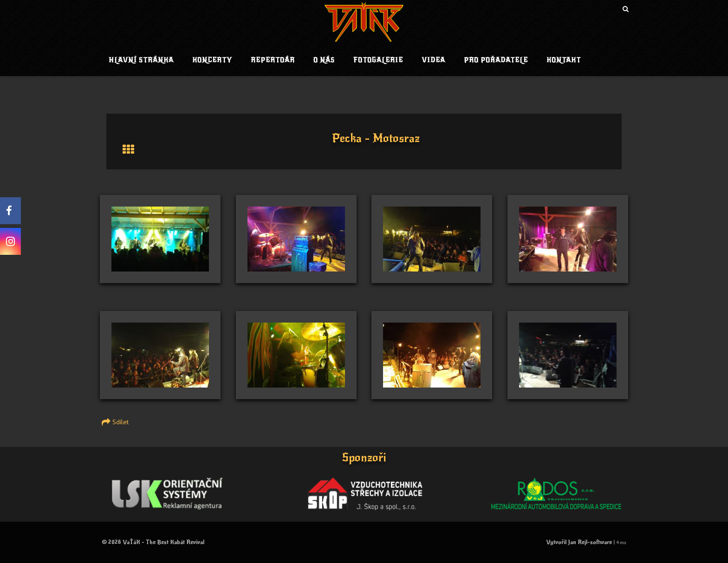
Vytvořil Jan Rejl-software (579, 542)
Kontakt (564, 60)
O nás (324, 60)
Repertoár (273, 60)
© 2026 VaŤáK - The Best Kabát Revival (153, 542)
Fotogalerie (378, 60)
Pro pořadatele (496, 60)
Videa (433, 60)
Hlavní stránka (141, 60)
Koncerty (212, 60)
